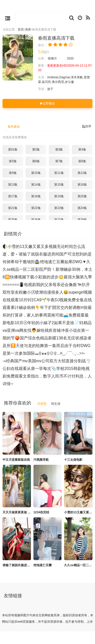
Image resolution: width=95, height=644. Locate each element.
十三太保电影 (73, 460)
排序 (87, 126)
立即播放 (48, 103)
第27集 (59, 220)
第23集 (59, 208)
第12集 (82, 173)
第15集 (59, 185)
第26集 (36, 220)
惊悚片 (52, 58)
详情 (8, 384)
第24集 (82, 208)
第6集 (36, 161)
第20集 (82, 196)
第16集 (82, 185)
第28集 (82, 220)
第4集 (82, 149)
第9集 (13, 173)
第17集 (13, 196)
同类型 (42, 404)
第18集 (36, 196)
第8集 (82, 161)
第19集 (59, 196)
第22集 (36, 208)
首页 (21, 29)
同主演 (56, 404)
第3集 (59, 149)
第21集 (13, 208)
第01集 (13, 149)
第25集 (13, 220)
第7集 (59, 161)
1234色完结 (41, 512)
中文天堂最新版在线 (16, 460)
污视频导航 (41, 460)
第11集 (59, 173)
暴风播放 (14, 127)
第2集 (36, 149)
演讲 (28, 29)
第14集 (36, 185)
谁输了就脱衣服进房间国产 (21, 565)
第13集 (13, 185)
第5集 (13, 161)
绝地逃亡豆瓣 (43, 565)
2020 (70, 58)
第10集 (36, 173)
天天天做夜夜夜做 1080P (20, 512)
